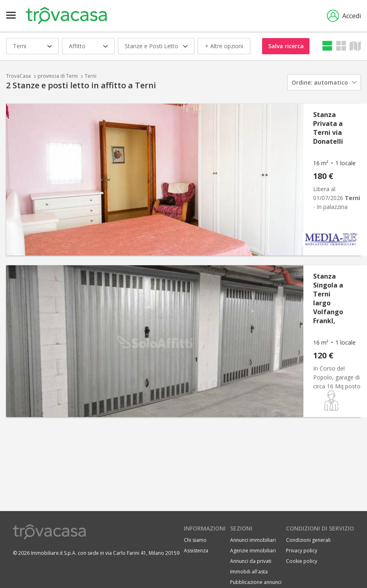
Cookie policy (302, 561)
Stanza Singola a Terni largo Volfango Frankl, (328, 298)
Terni (91, 76)
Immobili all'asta (249, 572)
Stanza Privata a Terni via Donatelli (328, 128)
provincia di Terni (58, 76)
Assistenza (196, 551)
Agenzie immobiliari (253, 551)
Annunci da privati (251, 561)
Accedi (344, 16)
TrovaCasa (18, 76)
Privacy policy (302, 551)
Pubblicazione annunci (256, 582)
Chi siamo (195, 540)
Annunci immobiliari (253, 540)
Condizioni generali (308, 540)
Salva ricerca (286, 46)
